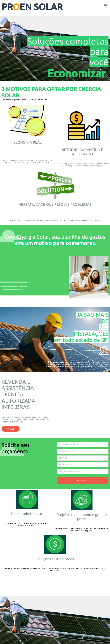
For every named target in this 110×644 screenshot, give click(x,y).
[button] (11, 429)
